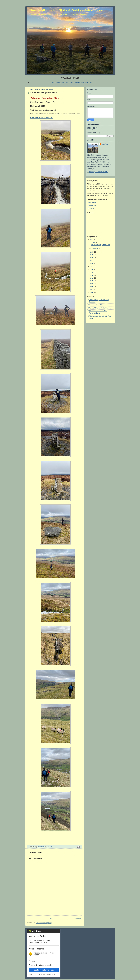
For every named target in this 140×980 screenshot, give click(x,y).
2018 (92, 258)
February (95, 248)
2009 (92, 284)
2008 (92, 287)
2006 (92, 293)
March (94, 242)
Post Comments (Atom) (44, 923)
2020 (92, 252)
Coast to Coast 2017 (96, 305)
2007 (92, 290)
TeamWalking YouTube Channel (100, 308)
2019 (92, 255)
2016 (92, 264)
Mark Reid (105, 144)
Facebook (93, 202)
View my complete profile (98, 172)
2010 (92, 281)
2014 (92, 269)
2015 (92, 266)
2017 (92, 261)
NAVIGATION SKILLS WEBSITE (42, 118)
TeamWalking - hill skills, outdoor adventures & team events (72, 82)
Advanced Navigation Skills (100, 245)
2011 (92, 278)
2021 (92, 240)
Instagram (93, 206)
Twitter (92, 209)
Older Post (79, 918)
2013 (92, 272)
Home (50, 918)
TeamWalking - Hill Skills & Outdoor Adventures (66, 10)
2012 (92, 275)
